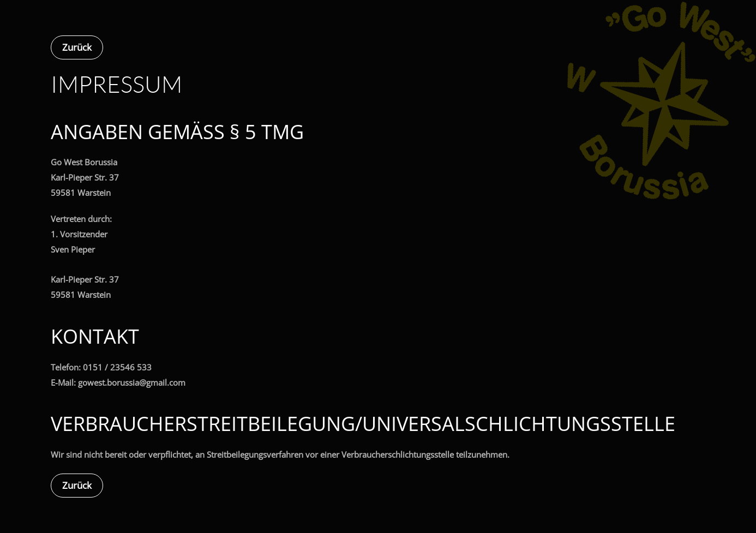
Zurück (77, 47)
